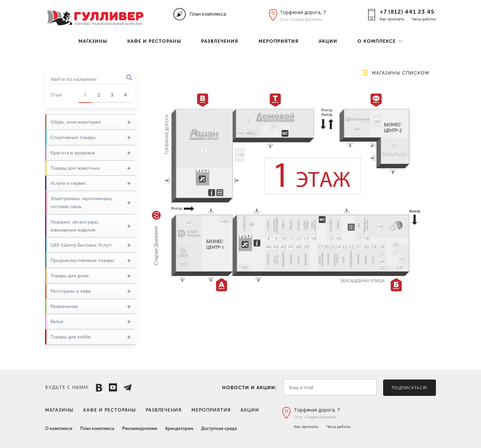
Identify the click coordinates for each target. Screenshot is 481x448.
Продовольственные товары (91, 260)
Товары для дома (91, 276)
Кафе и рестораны (154, 41)
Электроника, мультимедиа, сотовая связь (91, 203)
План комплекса (208, 14)
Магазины (93, 41)
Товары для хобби (91, 337)
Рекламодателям (140, 428)
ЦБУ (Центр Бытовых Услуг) (91, 245)
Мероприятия (279, 41)
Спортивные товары (91, 137)
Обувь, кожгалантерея (91, 122)
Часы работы (424, 19)
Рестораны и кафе (91, 291)
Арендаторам (179, 428)
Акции (328, 41)
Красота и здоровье (91, 153)
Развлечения (220, 41)
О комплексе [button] (377, 41)
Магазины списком (400, 73)
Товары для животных (91, 168)
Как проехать (392, 19)
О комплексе (59, 428)
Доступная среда (219, 428)
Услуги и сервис (91, 183)
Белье (91, 322)
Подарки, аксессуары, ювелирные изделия (91, 226)
